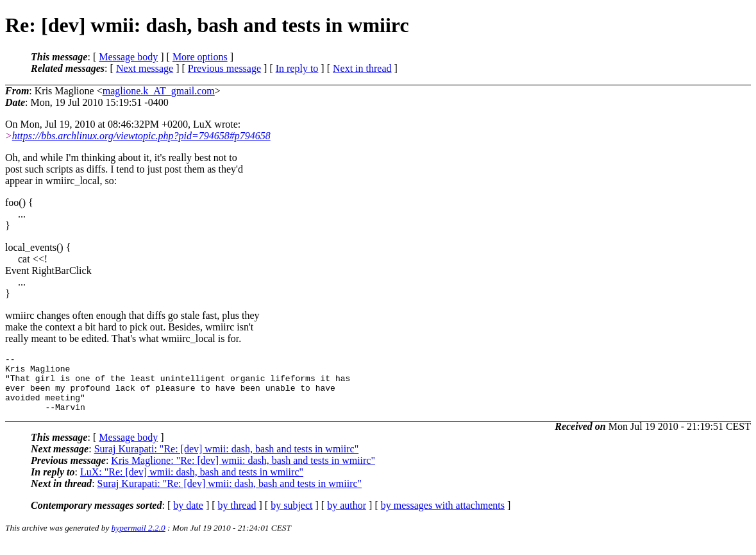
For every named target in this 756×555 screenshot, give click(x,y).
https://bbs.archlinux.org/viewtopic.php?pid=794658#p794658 (141, 136)
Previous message (224, 68)
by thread (237, 517)
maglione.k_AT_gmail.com (159, 91)
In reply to (297, 68)
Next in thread (362, 68)
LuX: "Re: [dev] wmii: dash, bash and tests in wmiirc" (192, 483)
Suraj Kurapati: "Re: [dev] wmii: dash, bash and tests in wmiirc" (227, 460)
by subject (291, 517)
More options (200, 57)
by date (188, 517)
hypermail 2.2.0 (139, 539)
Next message (145, 68)
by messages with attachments (443, 517)
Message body (128, 57)
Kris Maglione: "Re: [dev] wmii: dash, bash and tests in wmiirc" (243, 472)
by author (347, 517)
